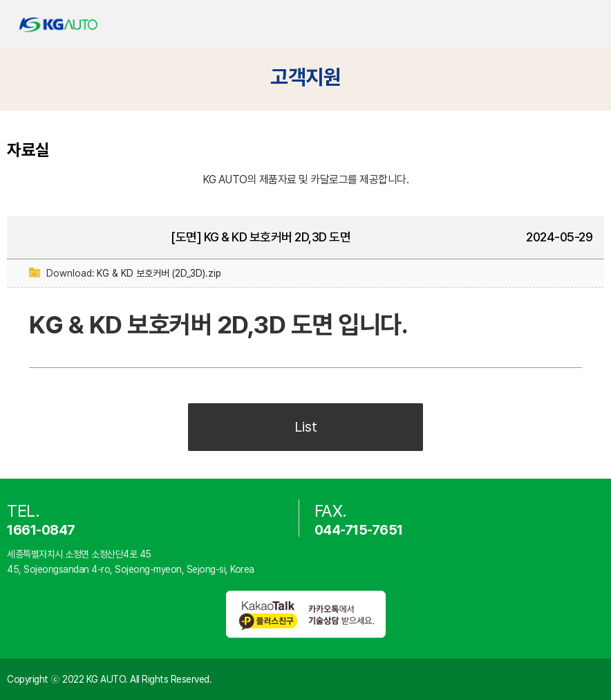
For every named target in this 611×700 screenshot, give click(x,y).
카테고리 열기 (589, 25)
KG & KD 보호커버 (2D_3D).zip (159, 273)
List (306, 427)
